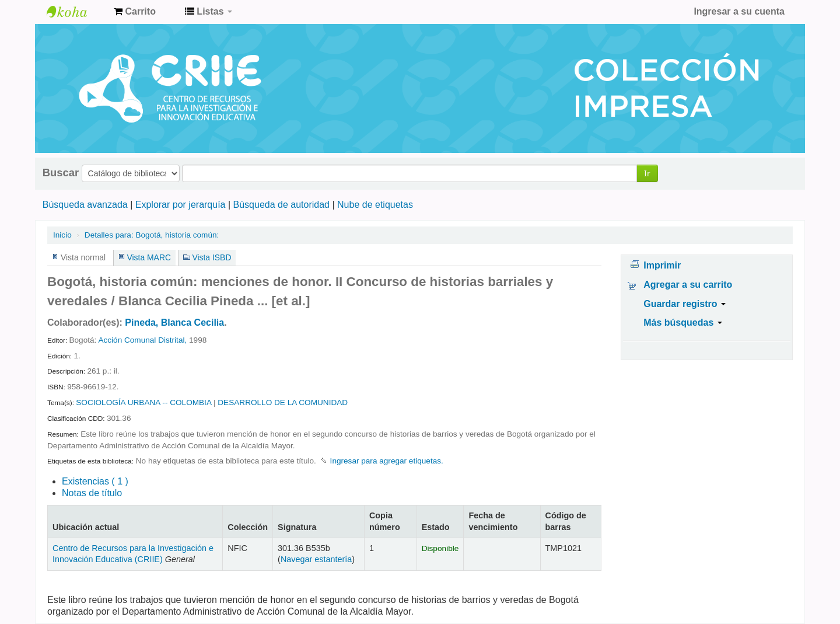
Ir (647, 173)
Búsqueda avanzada (85, 205)
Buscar (61, 173)
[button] (135, 12)
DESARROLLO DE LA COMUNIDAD (283, 402)
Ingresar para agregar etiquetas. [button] (387, 461)
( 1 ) (95, 481)
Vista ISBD (211, 257)
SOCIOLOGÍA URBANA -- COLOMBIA (143, 402)
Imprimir (662, 265)
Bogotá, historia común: (152, 235)
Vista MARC (149, 257)
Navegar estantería (316, 559)
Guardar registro (685, 304)
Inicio (62, 235)
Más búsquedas (682, 323)
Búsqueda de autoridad (281, 205)
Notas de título (92, 493)
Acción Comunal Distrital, (142, 340)
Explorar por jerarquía (181, 205)
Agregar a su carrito (688, 285)
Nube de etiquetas (375, 205)
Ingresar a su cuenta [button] (739, 11)
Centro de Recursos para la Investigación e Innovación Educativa (76, 12)
